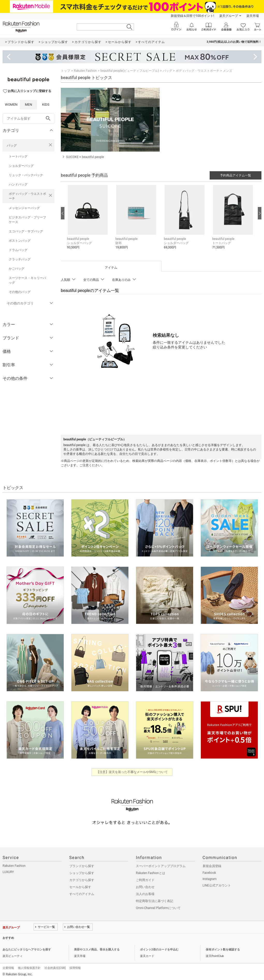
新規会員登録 (212, 866)
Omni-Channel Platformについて (158, 908)
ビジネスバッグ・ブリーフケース (27, 220)
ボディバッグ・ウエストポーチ (27, 196)
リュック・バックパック (26, 175)
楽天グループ (229, 16)
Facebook (209, 873)
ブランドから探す (82, 866)
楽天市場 (253, 16)
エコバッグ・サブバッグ (26, 231)
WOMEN (11, 105)
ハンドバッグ (18, 184)
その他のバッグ (20, 292)
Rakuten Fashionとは (151, 873)
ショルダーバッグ (21, 166)
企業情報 (8, 968)
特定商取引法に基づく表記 (155, 901)
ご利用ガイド (145, 880)
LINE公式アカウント (217, 885)
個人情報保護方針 (29, 968)
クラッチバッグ (20, 259)
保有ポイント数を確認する (223, 950)
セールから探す (80, 887)
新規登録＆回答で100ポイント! (192, 16)
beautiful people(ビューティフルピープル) (130, 71)
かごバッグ (17, 269)
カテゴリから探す (82, 880)
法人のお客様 (145, 894)
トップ (65, 71)
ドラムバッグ (18, 250)
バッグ (12, 145)
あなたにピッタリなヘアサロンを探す (27, 950)
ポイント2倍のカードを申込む (159, 950)
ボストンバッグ (20, 241)
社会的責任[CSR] (55, 968)
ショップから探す (82, 873)
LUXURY (8, 872)
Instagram (210, 879)
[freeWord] (28, 119)
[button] (89, 221)
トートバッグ (18, 156)
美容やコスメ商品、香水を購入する (97, 950)
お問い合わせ (145, 887)
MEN (28, 105)
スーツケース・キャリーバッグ (27, 280)
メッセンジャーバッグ (24, 208)
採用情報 (75, 968)
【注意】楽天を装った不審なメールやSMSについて (132, 772)
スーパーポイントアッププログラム (161, 866)
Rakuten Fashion (85, 71)
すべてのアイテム (82, 894)
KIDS (46, 105)
